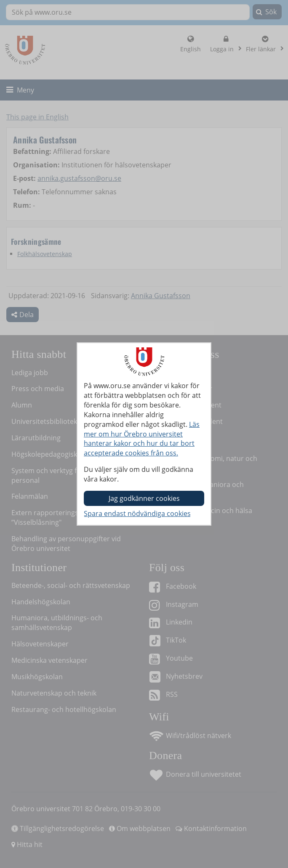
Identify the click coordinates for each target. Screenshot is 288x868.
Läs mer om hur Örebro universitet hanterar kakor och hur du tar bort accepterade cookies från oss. (142, 439)
